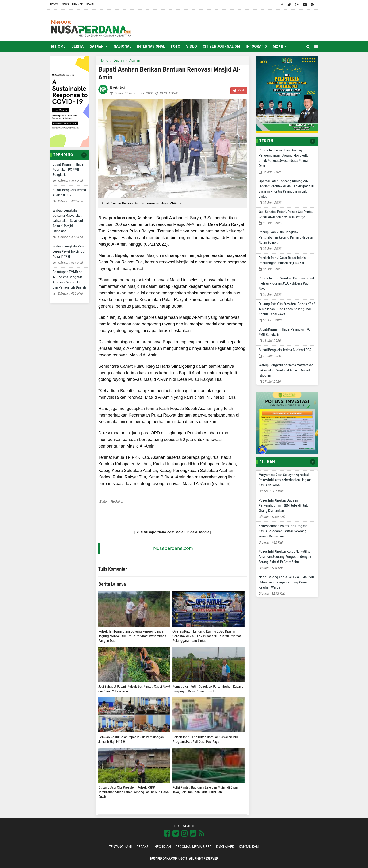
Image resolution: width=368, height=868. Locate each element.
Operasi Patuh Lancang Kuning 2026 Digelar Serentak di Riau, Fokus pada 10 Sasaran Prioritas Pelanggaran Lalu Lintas (207, 636)
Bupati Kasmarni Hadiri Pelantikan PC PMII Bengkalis (68, 170)
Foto (176, 46)
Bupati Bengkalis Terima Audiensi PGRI (286, 350)
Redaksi (143, 847)
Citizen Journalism (221, 46)
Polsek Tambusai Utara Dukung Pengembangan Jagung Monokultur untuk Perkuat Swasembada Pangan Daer (132, 636)
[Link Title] (167, 834)
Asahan (135, 61)
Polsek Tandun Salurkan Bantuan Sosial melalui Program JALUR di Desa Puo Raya (286, 283)
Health (91, 5)
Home (58, 46)
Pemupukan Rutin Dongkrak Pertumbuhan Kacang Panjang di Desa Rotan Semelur (286, 237)
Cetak (239, 90)
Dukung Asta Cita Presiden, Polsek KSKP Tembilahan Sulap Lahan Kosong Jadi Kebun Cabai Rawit (134, 792)
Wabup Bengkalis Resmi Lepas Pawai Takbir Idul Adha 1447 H (69, 251)
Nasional (122, 46)
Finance (77, 5)
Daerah (119, 61)
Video (192, 46)
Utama (54, 5)
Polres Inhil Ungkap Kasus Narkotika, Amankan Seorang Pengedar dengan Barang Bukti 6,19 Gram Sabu (285, 557)
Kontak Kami (249, 847)
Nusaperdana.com (173, 548)
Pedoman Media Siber (194, 847)
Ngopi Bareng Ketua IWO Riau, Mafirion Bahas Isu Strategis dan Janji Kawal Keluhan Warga (286, 582)
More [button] (278, 47)
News (65, 5)
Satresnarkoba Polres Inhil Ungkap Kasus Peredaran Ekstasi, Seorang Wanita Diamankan (283, 531)
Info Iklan (162, 847)
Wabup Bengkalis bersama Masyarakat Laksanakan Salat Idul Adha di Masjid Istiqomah (68, 221)
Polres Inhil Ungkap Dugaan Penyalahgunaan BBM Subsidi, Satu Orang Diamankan (284, 505)
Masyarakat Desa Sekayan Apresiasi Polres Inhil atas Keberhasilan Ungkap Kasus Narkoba (285, 480)
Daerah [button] (97, 47)
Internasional (151, 46)
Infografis (256, 46)
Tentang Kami (120, 847)
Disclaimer (225, 847)
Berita (77, 46)
